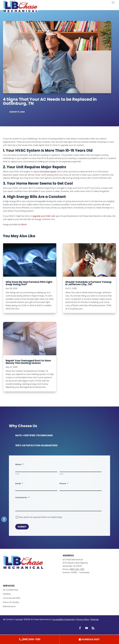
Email (19, 484)
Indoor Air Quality (11, 602)
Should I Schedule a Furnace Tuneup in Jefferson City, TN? (88, 283)
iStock (24, 224)
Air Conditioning (10, 590)
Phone (64, 484)
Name (19, 464)
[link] (30, 639)
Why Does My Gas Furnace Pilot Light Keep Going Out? (29, 283)
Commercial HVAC (12, 598)
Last (61, 474)
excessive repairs (48, 172)
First (17, 474)
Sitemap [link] (95, 619)
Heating (7, 594)
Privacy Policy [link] (83, 619)
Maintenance (9, 606)
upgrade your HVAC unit (44, 216)
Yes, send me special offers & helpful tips (40, 517)
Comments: (22, 497)
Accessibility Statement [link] (64, 619)
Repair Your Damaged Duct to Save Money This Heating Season (28, 362)
